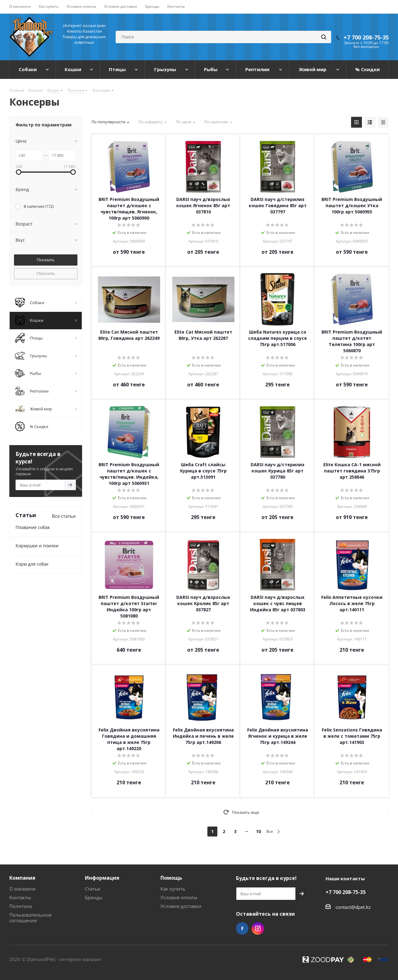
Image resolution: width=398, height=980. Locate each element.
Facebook (242, 928)
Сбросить (46, 273)
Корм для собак (32, 564)
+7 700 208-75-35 (366, 37)
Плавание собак (33, 527)
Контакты (20, 897)
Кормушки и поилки (37, 546)
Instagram (258, 928)
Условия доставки (181, 906)
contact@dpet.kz (353, 907)
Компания (22, 878)
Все (270, 831)
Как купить (173, 889)
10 (258, 831)
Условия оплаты (179, 897)
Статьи (93, 889)
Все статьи (64, 516)
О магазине (22, 889)
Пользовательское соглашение (30, 918)
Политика (21, 906)
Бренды (94, 897)
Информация (102, 878)
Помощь (171, 878)
